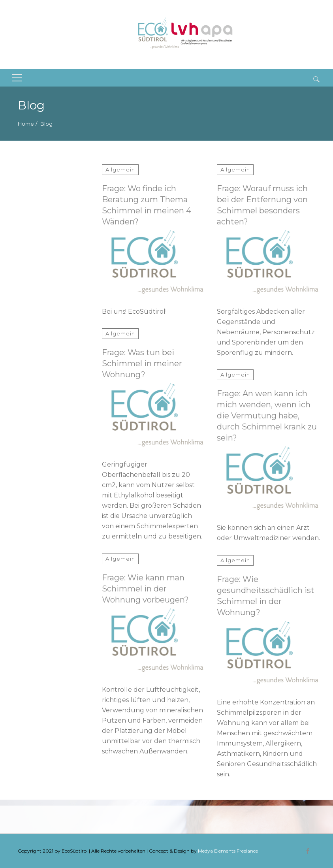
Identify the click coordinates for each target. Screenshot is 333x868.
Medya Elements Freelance (228, 851)
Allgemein (120, 169)
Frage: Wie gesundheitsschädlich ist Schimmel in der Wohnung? (266, 596)
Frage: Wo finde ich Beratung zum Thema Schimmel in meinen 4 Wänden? (147, 205)
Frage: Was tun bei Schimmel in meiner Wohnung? (142, 363)
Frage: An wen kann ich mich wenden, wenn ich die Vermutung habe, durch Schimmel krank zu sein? (267, 416)
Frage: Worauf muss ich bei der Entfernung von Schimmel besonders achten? (262, 205)
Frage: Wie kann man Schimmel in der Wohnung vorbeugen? (145, 589)
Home (26, 124)
